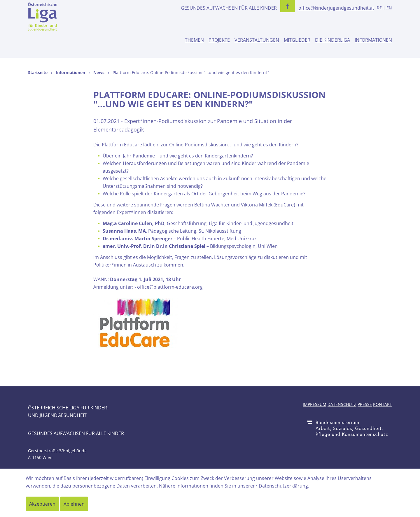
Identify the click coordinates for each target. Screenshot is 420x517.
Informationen (373, 40)
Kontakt (383, 404)
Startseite (38, 72)
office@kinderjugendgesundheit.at (336, 8)
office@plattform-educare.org (170, 287)
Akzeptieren (42, 504)
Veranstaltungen (257, 40)
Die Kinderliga (332, 40)
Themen (194, 40)
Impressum (315, 404)
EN (389, 8)
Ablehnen (74, 504)
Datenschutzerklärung (283, 486)
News (99, 72)
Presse (365, 404)
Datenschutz (342, 404)
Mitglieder (297, 40)
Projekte (219, 40)
